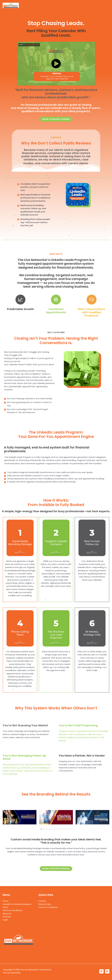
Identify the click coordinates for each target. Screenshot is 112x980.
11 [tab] (68, 829)
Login (5, 920)
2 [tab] (44, 829)
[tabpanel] (20, 817)
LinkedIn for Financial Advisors (17, 904)
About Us (7, 914)
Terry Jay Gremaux (31, 45)
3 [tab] (47, 829)
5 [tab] (52, 829)
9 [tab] (63, 829)
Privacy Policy (45, 904)
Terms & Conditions (12, 910)
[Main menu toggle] (106, 5)
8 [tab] (60, 829)
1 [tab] (41, 829)
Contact (7, 917)
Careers (42, 901)
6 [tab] (55, 829)
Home (6, 901)
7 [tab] (57, 829)
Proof (5, 907)
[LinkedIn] (101, 971)
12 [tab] (71, 829)
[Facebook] (107, 971)
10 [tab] (65, 829)
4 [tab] (49, 829)
